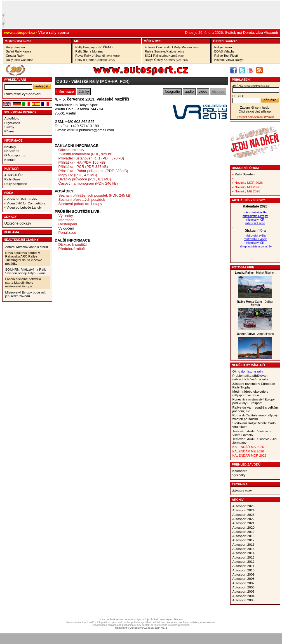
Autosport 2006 (244, 587)
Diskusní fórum (245, 168)
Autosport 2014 (244, 553)
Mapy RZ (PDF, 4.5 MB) (78, 175)
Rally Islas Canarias (20, 60)
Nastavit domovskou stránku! (255, 117)
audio (189, 91)
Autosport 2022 (244, 519)
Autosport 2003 (244, 600)
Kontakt (10, 160)
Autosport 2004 (244, 596)
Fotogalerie (243, 267)
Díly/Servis (12, 123)
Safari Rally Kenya (19, 51)
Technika (240, 484)
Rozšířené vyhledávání (23, 94)
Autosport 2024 (244, 510)
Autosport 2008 (244, 579)
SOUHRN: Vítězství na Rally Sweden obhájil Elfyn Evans (26, 271)
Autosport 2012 (244, 561)
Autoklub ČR (14, 175)
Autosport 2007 (244, 583)
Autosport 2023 (244, 515)
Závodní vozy (242, 491)
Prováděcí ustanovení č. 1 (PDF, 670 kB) (91, 158)
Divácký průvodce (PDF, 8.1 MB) (85, 179)
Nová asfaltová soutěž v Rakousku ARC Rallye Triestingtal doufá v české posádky (24, 258)
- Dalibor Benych (255, 303)
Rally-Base (12, 179)
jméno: (251, 86)
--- (236, 178)
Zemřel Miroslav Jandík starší (27, 247)
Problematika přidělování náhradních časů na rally (251, 377)
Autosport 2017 (244, 540)
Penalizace (67, 232)
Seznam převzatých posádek (82, 200)
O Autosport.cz (15, 155)
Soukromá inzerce (20, 112)
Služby (9, 127)
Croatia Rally (15, 56)
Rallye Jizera (223, 47)
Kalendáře (240, 471)
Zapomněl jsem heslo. (255, 108)
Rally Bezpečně (16, 184)
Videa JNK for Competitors (26, 203)
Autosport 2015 (244, 549)
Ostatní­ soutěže (225, 41)
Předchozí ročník (72, 249)
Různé (9, 131)
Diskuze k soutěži (73, 245)
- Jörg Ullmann (255, 334)
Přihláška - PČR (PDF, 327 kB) (83, 167)
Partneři (12, 169)
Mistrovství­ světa (18, 41)
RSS (158, 41)
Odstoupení (68, 224)
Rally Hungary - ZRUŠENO (94, 47)
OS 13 (62, 81)
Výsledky (66, 216)
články (84, 91)
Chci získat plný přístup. (255, 111)
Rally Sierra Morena (89, 51)
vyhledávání (15, 80)
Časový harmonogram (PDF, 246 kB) (88, 183)
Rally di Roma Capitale (95, 60)
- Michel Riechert (255, 273)
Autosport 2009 (244, 574)
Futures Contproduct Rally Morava (172, 47)
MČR (147, 41)
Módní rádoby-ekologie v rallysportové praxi (250, 393)
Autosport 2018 (244, 536)
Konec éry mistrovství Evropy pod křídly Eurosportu (254, 401)
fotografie (172, 91)
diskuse (218, 91)
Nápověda (12, 151)
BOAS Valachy (224, 51)
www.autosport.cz (20, 33)
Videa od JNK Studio (22, 199)
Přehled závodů (246, 464)
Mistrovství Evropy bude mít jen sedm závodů (25, 294)
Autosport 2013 (244, 557)
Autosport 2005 (244, 591)
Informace (13, 140)
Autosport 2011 (244, 566)
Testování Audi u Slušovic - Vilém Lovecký (252, 433)
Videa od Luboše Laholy (24, 207)
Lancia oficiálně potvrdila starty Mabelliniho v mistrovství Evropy (23, 282)
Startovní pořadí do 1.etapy (80, 204)
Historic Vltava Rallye (229, 60)
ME (77, 41)
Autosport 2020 (244, 527)
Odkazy (10, 217)
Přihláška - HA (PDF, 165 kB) (82, 162)
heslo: (238, 96)
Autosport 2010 (244, 570)
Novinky (10, 147)
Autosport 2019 (244, 532)
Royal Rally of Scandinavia (98, 56)
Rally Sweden (15, 47)
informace (65, 91)
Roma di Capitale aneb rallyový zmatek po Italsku (255, 417)
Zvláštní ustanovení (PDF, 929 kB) (86, 154)
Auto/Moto (12, 118)
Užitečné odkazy (18, 223)
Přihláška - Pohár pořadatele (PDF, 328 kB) (93, 171)
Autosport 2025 (244, 506)
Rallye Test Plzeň (226, 56)
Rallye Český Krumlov (166, 60)
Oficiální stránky (71, 150)
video (203, 91)
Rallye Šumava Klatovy (164, 51)
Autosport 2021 (244, 523)
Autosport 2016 (244, 544)
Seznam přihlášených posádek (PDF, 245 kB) (95, 195)
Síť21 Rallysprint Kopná (165, 56)
